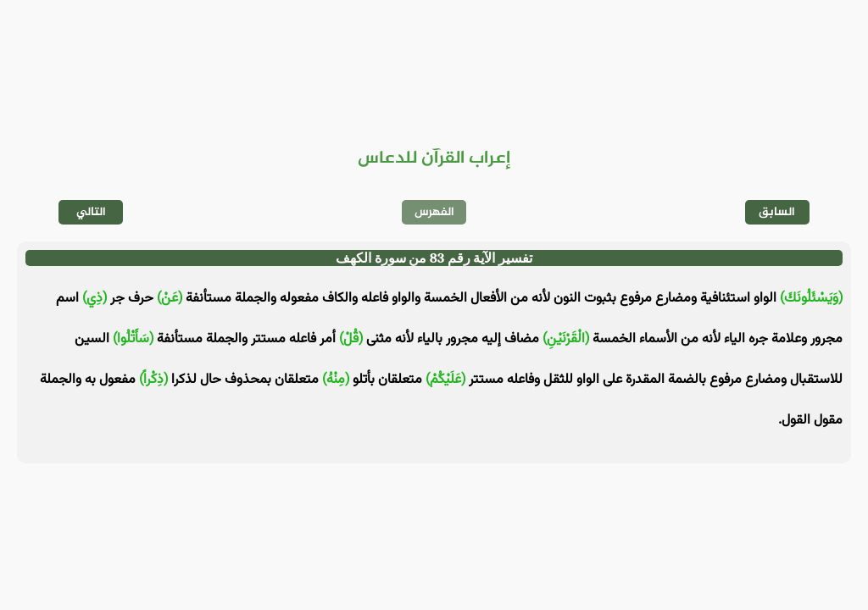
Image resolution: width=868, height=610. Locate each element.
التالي (91, 212)
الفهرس (434, 212)
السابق (777, 212)
